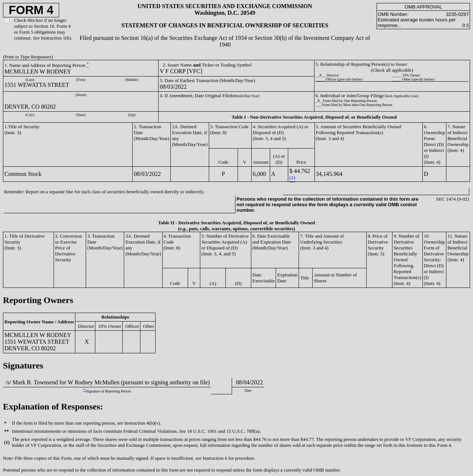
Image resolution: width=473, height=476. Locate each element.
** (84, 390)
